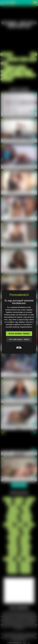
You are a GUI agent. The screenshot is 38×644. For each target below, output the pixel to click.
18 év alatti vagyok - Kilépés (19, 339)
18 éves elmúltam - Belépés (19, 334)
